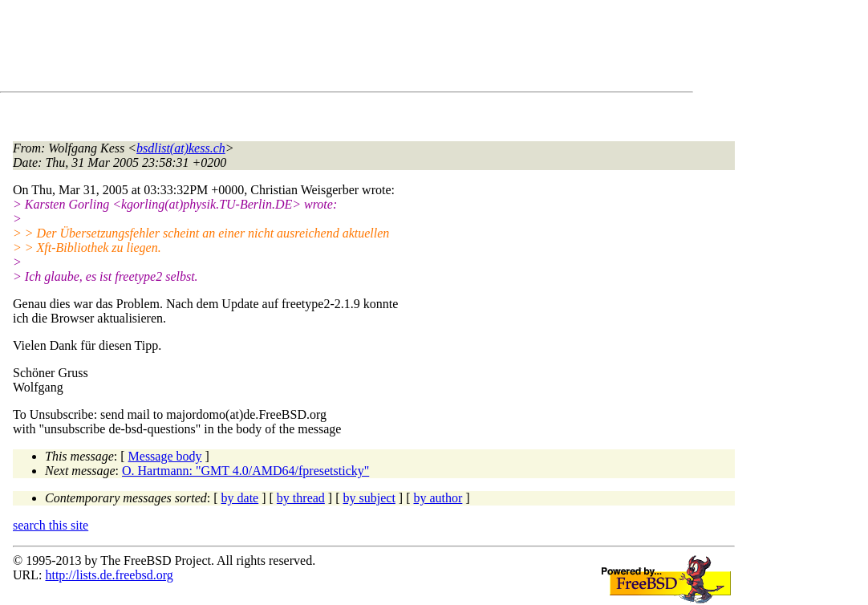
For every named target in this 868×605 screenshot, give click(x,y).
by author (438, 498)
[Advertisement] (305, 49)
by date (240, 498)
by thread (301, 498)
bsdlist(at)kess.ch (181, 148)
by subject (369, 498)
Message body (165, 456)
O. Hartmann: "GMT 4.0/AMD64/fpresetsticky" (245, 471)
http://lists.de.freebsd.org (109, 575)
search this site (51, 525)
